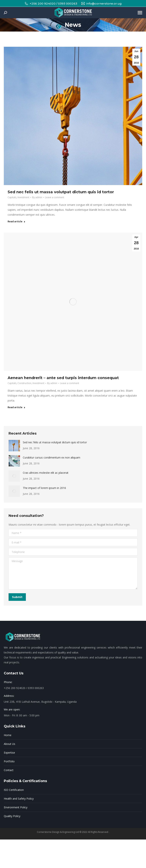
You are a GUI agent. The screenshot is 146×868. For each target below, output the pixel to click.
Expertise (9, 753)
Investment (23, 197)
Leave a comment (55, 197)
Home (8, 735)
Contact (9, 770)
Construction (24, 383)
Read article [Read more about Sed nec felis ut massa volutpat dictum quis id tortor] (16, 222)
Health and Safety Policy (19, 799)
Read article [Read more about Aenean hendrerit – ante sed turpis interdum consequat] (16, 407)
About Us (10, 744)
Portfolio (9, 761)
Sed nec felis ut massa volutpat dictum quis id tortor (61, 192)
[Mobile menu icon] (140, 13)
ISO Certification (14, 790)
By (37, 197)
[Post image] (14, 446)
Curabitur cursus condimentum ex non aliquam (52, 457)
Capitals (12, 197)
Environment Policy (16, 807)
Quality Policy (12, 816)
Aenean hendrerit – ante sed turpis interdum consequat (63, 378)
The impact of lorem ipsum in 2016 (44, 488)
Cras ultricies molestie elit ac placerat (46, 473)
